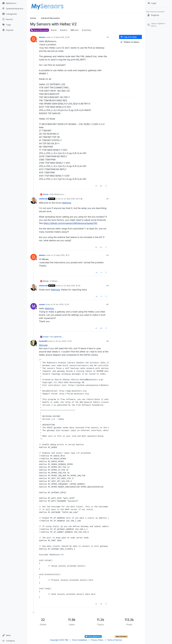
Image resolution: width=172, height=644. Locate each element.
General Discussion (40, 30)
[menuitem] (159, 3)
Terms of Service (115, 640)
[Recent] (13, 19)
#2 (107, 199)
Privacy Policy (97, 640)
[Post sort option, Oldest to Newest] (130, 42)
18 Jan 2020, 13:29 (61, 304)
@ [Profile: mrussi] (43, 345)
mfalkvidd (43, 199)
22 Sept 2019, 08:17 (72, 199)
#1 (108, 37)
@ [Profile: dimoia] (67, 203)
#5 (107, 304)
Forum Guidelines (80, 640)
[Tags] (13, 25)
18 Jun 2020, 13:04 (64, 341)
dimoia (42, 37)
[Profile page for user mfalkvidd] (34, 201)
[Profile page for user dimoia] (34, 39)
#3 (107, 255)
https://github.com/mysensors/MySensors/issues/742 (70, 223)
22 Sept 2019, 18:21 (61, 255)
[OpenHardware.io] (13, 9)
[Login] (159, 3)
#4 (107, 286)
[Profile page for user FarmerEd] (34, 343)
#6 (107, 341)
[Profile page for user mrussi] (34, 306)
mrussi (42, 304)
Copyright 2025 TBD (59, 640)
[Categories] (13, 14)
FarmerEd (43, 341)
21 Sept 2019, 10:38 (61, 37)
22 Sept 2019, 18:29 (72, 286)
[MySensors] (13, 3)
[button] (13, 635)
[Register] (159, 15)
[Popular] (13, 30)
